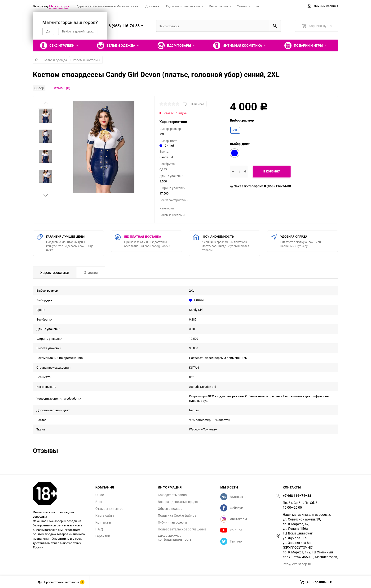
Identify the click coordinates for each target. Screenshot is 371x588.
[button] (46, 195)
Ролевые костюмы (86, 60)
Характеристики (55, 272)
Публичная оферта (172, 522)
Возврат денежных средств (179, 502)
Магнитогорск (59, 6)
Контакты (103, 522)
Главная (37, 60)
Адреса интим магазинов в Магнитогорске (107, 6)
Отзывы (91, 272)
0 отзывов (198, 104)
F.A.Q (99, 529)
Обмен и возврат (171, 509)
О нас (100, 495)
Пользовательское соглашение (182, 529)
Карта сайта (105, 516)
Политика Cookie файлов (177, 516)
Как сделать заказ (172, 495)
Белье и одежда (55, 60)
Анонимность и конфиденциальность (175, 538)
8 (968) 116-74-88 (278, 186)
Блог (99, 502)
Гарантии (103, 536)
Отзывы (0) (61, 88)
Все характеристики (174, 200)
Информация (218, 6)
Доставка (152, 6)
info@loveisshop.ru (297, 564)
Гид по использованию (183, 6)
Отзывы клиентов (109, 509)
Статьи (242, 6)
